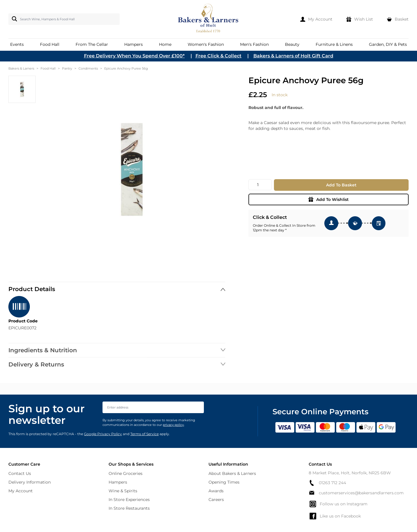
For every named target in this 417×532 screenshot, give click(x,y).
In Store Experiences (129, 500)
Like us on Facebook (335, 516)
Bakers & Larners (21, 68)
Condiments (88, 68)
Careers (216, 500)
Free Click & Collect (218, 56)
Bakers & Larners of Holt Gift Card (293, 56)
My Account (21, 491)
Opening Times (224, 482)
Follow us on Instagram (338, 504)
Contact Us (20, 473)
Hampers (118, 482)
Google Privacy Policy (103, 434)
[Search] (13, 19)
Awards (216, 491)
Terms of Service (145, 434)
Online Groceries (126, 473)
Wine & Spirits (123, 491)
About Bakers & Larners (232, 473)
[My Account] (316, 19)
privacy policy (173, 425)
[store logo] (209, 19)
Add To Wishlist (329, 199)
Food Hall (48, 68)
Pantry (67, 68)
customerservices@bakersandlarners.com (356, 493)
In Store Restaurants (129, 508)
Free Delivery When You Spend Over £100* (134, 56)
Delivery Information (30, 482)
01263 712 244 (327, 483)
